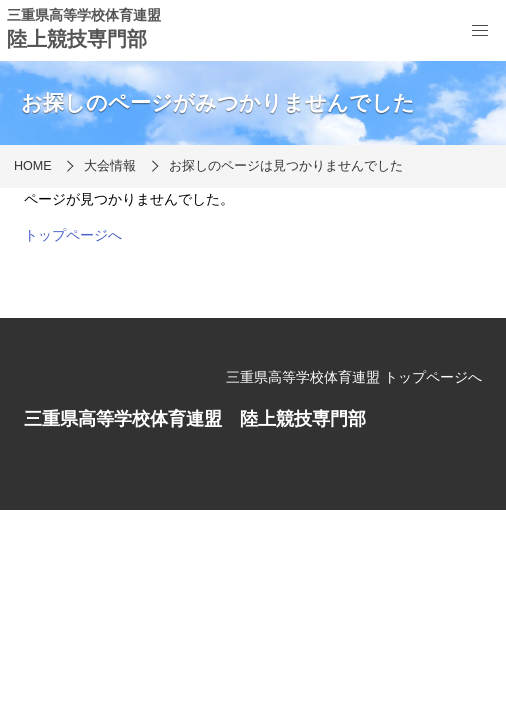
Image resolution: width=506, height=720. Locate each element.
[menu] (480, 31)
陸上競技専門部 (77, 39)
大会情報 (110, 166)
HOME (33, 166)
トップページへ (73, 235)
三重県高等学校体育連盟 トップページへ (354, 377)
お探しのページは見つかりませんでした (286, 166)
